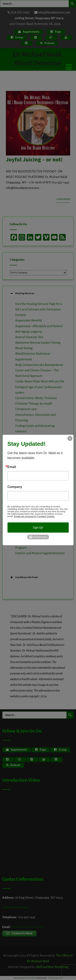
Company (15, 487)
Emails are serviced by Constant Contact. (34, 516)
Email (12, 467)
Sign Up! (38, 528)
